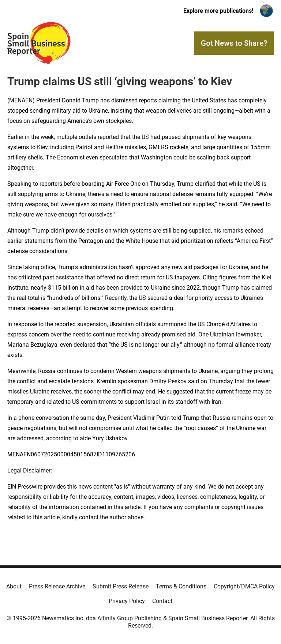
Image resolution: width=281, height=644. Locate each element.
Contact (162, 601)
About (14, 586)
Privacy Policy (127, 601)
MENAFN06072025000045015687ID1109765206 (71, 454)
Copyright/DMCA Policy (244, 586)
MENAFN (21, 100)
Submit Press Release (121, 586)
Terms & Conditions (181, 586)
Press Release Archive (57, 586)
